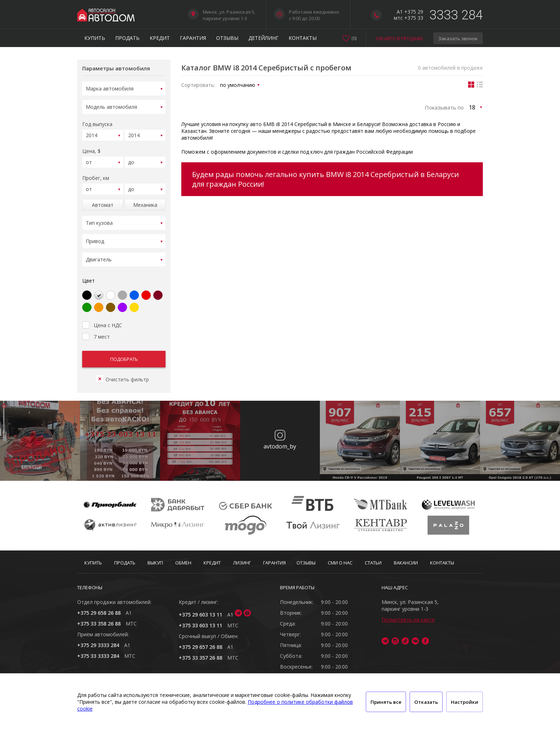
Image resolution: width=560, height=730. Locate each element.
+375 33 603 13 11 (200, 625)
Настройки (465, 702)
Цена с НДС (102, 322)
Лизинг (242, 563)
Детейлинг (263, 38)
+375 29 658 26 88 (99, 613)
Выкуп (155, 563)
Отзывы (227, 38)
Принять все (386, 702)
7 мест (96, 334)
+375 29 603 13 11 (200, 615)
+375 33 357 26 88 (200, 658)
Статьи (373, 563)
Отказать (426, 702)
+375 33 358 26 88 (99, 624)
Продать (127, 38)
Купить (95, 38)
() (354, 38)
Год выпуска (97, 122)
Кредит (160, 38)
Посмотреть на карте (408, 620)
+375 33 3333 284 (98, 656)
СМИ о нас (340, 563)
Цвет (88, 278)
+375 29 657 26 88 (200, 647)
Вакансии (406, 563)
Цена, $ (91, 149)
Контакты (303, 38)
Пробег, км (96, 176)
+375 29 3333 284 (98, 645)
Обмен (183, 563)
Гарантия (193, 38)
